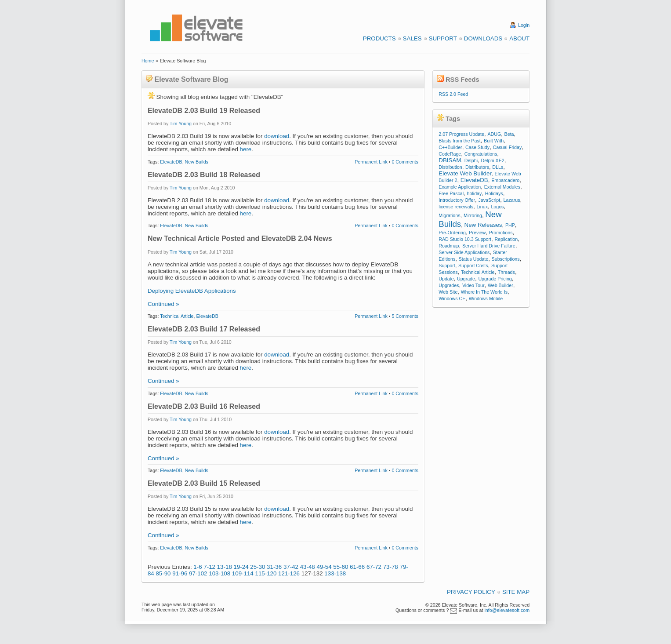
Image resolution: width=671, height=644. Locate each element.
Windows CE (452, 298)
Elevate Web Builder (465, 173)
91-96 (180, 573)
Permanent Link (371, 162)
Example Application (460, 187)
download (277, 136)
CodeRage (450, 154)
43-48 (308, 567)
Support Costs (473, 266)
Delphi (471, 160)
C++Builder (450, 147)
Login (524, 25)
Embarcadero (505, 180)
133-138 (335, 573)
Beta (509, 134)
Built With (494, 141)
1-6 (198, 567)
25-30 (258, 567)
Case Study (477, 147)
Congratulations (481, 154)
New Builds (197, 162)
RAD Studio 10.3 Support (465, 239)
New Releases (483, 225)
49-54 (324, 567)
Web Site (448, 292)
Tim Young (181, 124)
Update (446, 279)
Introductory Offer (457, 200)
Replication (506, 239)
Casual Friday (508, 147)
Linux (482, 207)
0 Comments (405, 162)
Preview (477, 233)
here (246, 149)
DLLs (498, 167)
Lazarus (512, 200)
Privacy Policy (471, 592)
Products (379, 38)
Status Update (474, 259)
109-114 (243, 573)
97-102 (198, 573)
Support (443, 38)
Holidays (494, 193)
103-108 (219, 573)
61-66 (357, 567)
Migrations (449, 215)
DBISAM (450, 160)
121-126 (289, 573)
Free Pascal (451, 193)
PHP (510, 225)
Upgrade (466, 279)
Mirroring (473, 215)
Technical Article (177, 316)
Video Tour (473, 285)
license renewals (456, 207)
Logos (497, 207)
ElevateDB (171, 162)
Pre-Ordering (452, 233)
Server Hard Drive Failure (489, 246)
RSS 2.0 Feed (453, 94)
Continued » (163, 304)
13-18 (225, 567)
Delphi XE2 (492, 160)
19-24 (241, 567)
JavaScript (489, 200)
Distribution (450, 167)
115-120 (266, 573)
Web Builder (501, 285)
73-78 (391, 567)
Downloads (483, 38)
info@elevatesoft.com (507, 610)
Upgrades (449, 285)
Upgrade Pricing (495, 279)
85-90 (163, 573)
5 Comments (405, 316)
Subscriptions (506, 259)
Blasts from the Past (459, 141)
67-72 (374, 567)
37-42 (291, 567)
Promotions (501, 233)
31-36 (274, 567)
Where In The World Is (484, 292)
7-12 (209, 567)
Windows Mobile (486, 298)
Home (148, 61)
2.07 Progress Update (461, 134)
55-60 (341, 567)
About (519, 38)
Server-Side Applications (464, 252)
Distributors (477, 167)
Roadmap (449, 246)
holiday (475, 193)
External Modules (502, 187)
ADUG (494, 134)
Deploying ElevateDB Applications (192, 291)
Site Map (516, 592)
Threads (506, 272)
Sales (412, 38)
